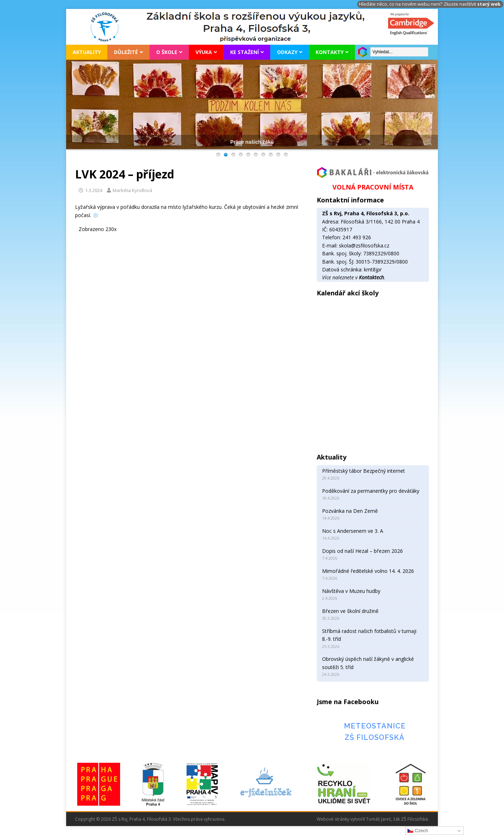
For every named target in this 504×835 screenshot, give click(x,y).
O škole (167, 52)
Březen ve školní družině (350, 611)
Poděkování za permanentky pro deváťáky (371, 491)
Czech (418, 831)
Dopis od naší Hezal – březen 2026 (362, 551)
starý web (489, 4)
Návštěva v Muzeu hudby (351, 591)
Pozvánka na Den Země (350, 511)
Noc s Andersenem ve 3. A (353, 531)
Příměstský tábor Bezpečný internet (364, 471)
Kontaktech (371, 277)
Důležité (126, 52)
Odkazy (287, 52)
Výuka (204, 52)
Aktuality (87, 52)
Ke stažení (244, 52)
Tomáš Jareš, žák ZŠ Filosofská (397, 819)
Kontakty (330, 52)
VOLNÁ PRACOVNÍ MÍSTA (373, 187)
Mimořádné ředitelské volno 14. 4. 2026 (368, 571)
